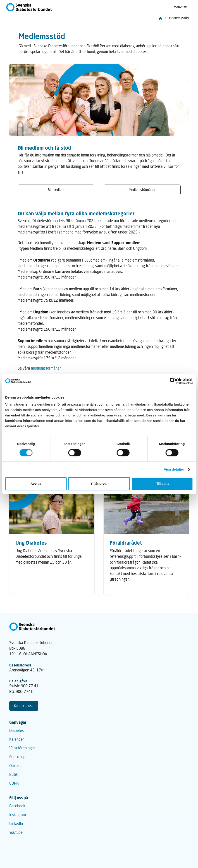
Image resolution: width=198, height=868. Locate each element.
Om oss (15, 766)
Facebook (17, 806)
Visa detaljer (174, 469)
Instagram (18, 815)
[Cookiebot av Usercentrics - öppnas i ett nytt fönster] (173, 381)
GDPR (14, 783)
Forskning (17, 757)
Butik (13, 774)
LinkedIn (16, 824)
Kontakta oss (24, 706)
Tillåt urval (99, 484)
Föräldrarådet (126, 543)
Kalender (17, 739)
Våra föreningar (22, 748)
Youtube (16, 832)
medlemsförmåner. (46, 368)
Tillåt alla (162, 484)
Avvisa (36, 484)
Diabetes (17, 731)
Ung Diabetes (31, 543)
